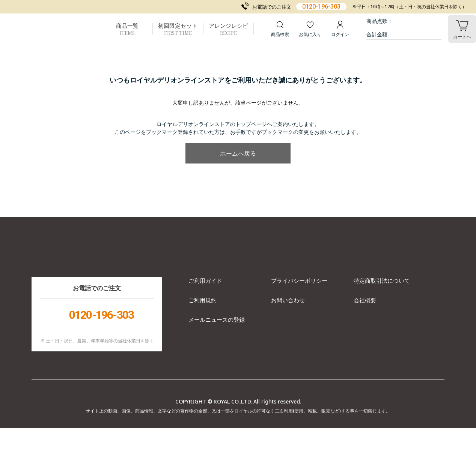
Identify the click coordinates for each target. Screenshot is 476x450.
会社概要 (365, 322)
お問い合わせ (288, 322)
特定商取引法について (382, 302)
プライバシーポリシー (299, 302)
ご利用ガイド (205, 302)
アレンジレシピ (228, 29)
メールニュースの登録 (217, 341)
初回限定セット (178, 29)
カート (462, 37)
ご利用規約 (203, 322)
